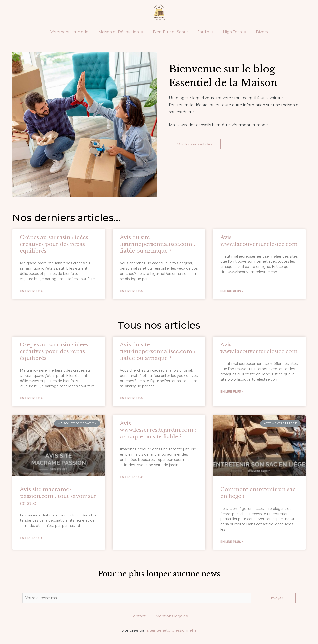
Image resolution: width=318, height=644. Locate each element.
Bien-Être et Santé (170, 32)
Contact (138, 617)
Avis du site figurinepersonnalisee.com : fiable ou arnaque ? (158, 244)
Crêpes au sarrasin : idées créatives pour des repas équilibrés (54, 244)
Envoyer (276, 599)
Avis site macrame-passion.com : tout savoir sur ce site (58, 497)
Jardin (205, 32)
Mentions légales (172, 617)
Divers (262, 32)
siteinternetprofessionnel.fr (172, 631)
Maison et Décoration (120, 32)
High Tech (234, 32)
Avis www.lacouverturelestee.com (259, 241)
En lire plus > (31, 291)
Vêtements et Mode (69, 32)
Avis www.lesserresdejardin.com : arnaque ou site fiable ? (158, 431)
